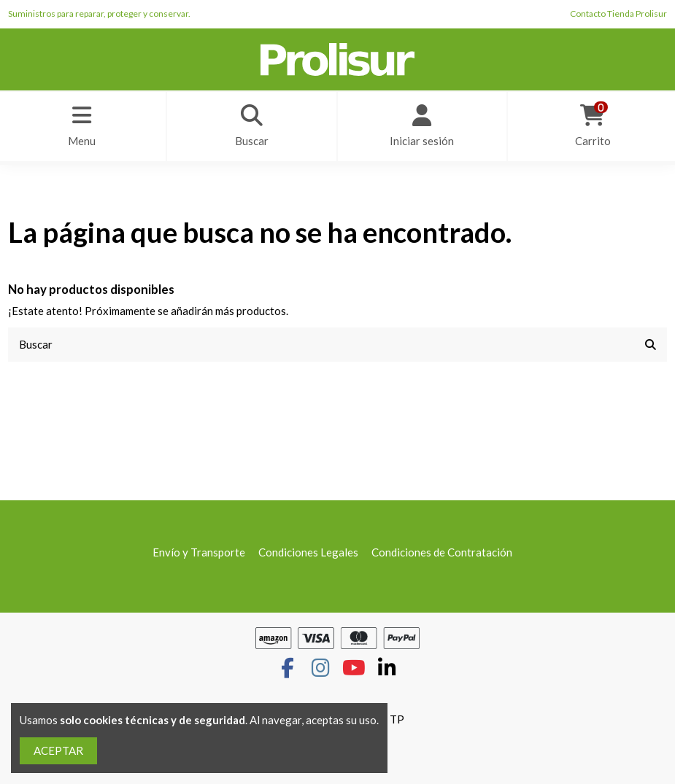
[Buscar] (651, 345)
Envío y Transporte (199, 552)
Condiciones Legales (308, 552)
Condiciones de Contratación (442, 552)
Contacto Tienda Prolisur (618, 13)
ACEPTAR (58, 750)
